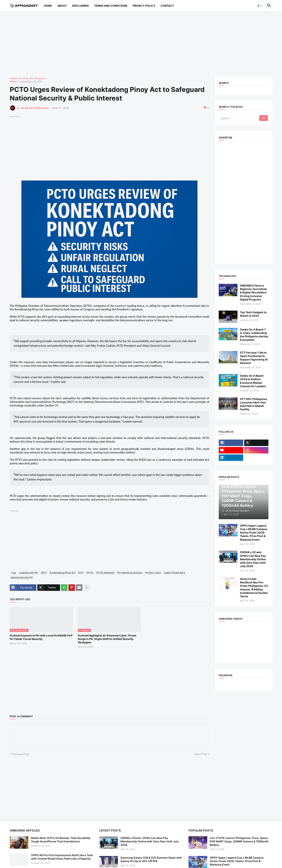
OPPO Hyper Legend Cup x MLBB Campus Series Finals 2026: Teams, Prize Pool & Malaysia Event (254, 533)
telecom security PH (22, 578)
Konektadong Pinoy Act (63, 573)
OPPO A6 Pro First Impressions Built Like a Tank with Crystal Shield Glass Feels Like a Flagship (62, 857)
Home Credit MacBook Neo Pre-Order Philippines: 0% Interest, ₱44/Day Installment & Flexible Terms (254, 588)
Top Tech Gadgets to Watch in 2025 (253, 314)
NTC (81, 573)
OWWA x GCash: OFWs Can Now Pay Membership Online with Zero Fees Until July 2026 (253, 559)
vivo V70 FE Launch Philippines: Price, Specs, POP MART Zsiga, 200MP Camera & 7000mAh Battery (239, 841)
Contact (167, 6)
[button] (260, 6)
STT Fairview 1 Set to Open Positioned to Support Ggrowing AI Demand (254, 358)
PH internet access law (130, 573)
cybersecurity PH (31, 82)
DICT (44, 573)
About (62, 6)
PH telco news (153, 573)
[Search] (239, 118)
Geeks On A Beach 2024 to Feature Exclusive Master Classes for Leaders (253, 381)
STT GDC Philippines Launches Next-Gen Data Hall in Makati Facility (254, 404)
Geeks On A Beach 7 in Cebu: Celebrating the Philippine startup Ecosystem (254, 335)
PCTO (90, 573)
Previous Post (20, 754)
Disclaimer (80, 6)
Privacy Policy (144, 6)
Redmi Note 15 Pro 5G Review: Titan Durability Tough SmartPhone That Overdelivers (61, 840)
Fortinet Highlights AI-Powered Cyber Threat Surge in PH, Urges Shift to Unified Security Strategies (107, 639)
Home (48, 6)
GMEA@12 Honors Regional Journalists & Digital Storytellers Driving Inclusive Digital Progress (253, 292)
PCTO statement (105, 573)
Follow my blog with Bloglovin (28, 78)
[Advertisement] (124, 44)
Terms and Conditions (111, 6)
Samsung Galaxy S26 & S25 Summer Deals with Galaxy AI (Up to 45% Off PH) (151, 859)
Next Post (201, 754)
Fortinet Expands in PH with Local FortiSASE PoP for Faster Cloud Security (41, 637)
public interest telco (175, 573)
